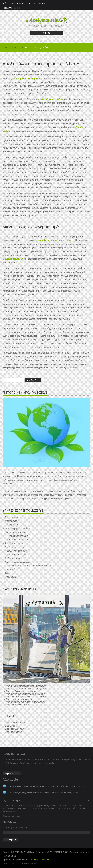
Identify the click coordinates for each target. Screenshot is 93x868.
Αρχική (8, 47)
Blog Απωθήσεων (13, 732)
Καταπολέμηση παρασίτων (18, 528)
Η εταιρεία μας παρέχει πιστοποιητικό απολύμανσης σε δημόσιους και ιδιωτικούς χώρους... (45, 793)
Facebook (19, 8)
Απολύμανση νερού (14, 543)
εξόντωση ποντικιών (13, 259)
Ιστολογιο (23, 864)
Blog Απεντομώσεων (15, 723)
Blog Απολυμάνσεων (15, 729)
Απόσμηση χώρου (14, 558)
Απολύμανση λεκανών (15, 555)
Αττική (19, 47)
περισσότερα (12, 773)
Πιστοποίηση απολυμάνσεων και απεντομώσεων (28, 566)
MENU (47, 33)
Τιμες (13, 864)
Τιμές (7, 573)
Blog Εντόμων (12, 726)
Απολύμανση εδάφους (15, 547)
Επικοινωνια (35, 864)
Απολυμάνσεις (12, 517)
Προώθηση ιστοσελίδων (40, 860)
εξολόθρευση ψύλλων (52, 99)
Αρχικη (5, 864)
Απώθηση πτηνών (14, 525)
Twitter (15, 8)
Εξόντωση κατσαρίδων (16, 532)
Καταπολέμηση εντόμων (16, 536)
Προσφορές (10, 569)
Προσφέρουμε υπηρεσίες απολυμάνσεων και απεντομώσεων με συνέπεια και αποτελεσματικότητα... (48, 786)
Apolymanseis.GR (48, 20)
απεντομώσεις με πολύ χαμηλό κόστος (54, 240)
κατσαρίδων (34, 78)
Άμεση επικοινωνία (12, 816)
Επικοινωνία (11, 577)
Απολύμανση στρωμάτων (17, 540)
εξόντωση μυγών (18, 78)
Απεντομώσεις (12, 521)
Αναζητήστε (33, 380)
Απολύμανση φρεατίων (16, 551)
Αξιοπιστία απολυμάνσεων (17, 562)
